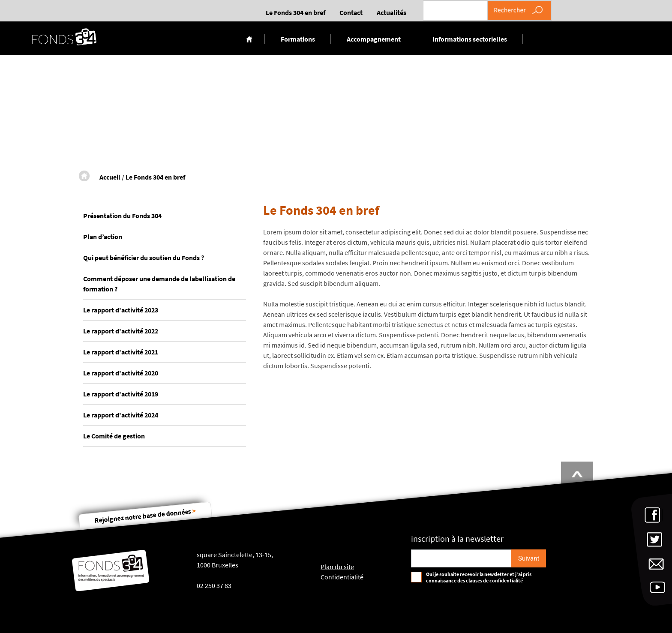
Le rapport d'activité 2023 (121, 310)
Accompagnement (374, 39)
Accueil (249, 39)
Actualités (391, 12)
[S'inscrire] (529, 558)
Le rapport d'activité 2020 (121, 373)
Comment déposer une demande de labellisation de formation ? (159, 284)
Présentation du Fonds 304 (122, 216)
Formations (298, 39)
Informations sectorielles (470, 39)
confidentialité (506, 580)
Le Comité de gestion (114, 436)
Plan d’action (103, 237)
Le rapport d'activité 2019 (121, 394)
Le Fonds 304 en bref (295, 12)
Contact (351, 12)
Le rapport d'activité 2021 (121, 352)
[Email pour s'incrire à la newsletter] (461, 558)
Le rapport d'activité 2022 (121, 331)
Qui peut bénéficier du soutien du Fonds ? (144, 258)
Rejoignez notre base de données (145, 516)
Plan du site (337, 567)
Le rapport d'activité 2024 (121, 415)
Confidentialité (342, 577)
